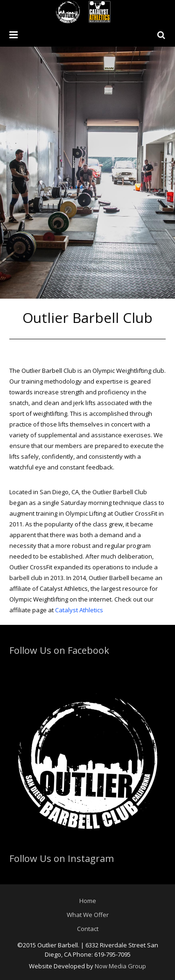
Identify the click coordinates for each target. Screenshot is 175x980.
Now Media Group (120, 966)
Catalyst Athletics (79, 610)
